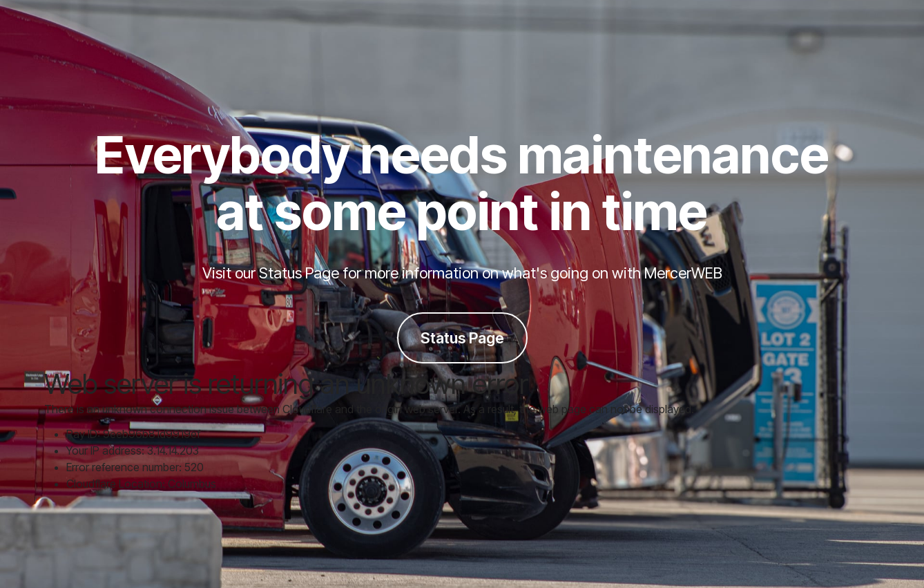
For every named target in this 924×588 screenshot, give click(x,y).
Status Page (462, 338)
